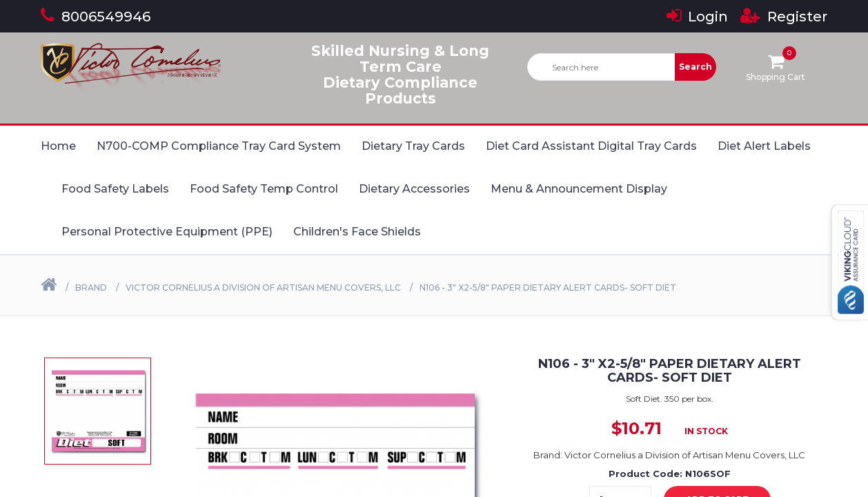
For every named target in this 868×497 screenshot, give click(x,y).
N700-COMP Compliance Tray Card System (219, 146)
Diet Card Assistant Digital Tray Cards (591, 146)
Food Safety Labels (115, 189)
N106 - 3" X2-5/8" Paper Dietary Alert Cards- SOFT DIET (548, 288)
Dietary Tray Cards (413, 146)
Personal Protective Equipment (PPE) (167, 232)
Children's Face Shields (357, 232)
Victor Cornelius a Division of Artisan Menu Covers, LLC (263, 288)
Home (58, 146)
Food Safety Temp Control (264, 189)
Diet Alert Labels (764, 146)
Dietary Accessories (414, 189)
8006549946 (96, 17)
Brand (91, 288)
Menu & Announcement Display (579, 189)
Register (784, 17)
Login (697, 17)
